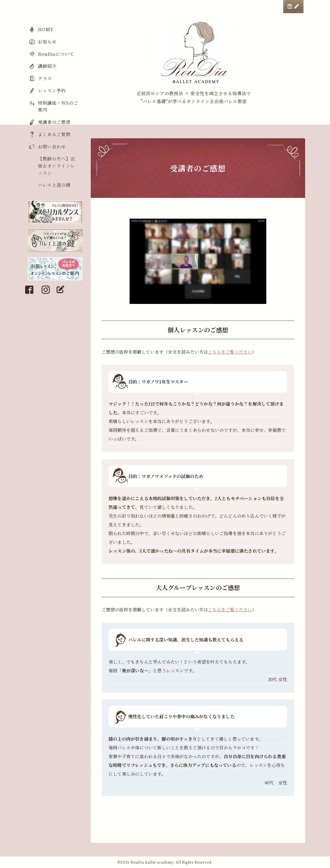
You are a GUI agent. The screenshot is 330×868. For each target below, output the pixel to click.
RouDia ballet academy (152, 862)
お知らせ (47, 42)
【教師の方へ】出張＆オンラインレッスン (57, 166)
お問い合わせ (52, 147)
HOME (46, 29)
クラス (45, 78)
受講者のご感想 (54, 122)
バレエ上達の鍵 (54, 185)
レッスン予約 (52, 91)
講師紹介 (47, 66)
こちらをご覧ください (230, 352)
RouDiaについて (56, 54)
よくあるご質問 (54, 134)
